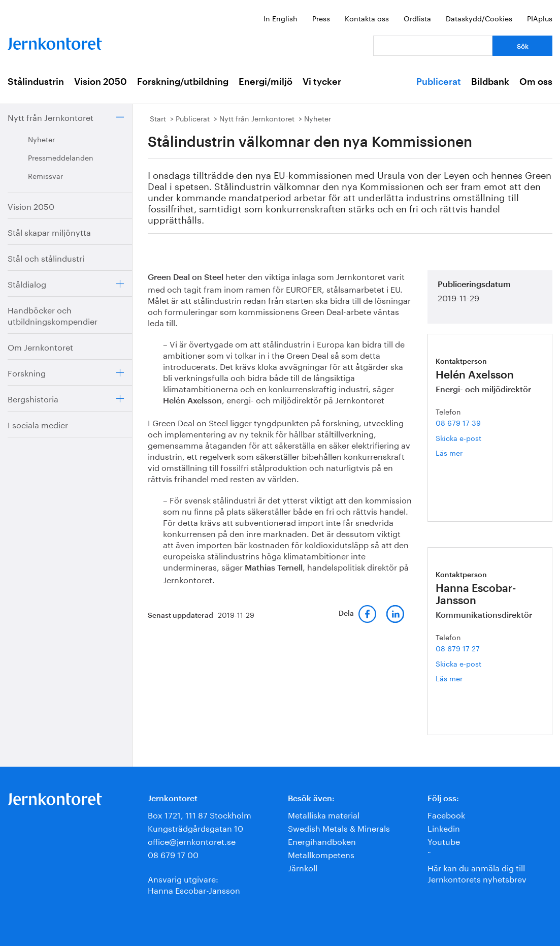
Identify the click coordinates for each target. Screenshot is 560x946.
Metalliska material (324, 814)
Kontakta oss (367, 18)
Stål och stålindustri (46, 257)
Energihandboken (322, 841)
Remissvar (45, 175)
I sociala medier (38, 424)
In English (281, 18)
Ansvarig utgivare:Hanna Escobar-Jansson (194, 884)
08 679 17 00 (173, 854)
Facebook (446, 814)
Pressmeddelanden (61, 157)
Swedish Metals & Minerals (339, 827)
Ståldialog (27, 283)
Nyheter (41, 139)
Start (158, 118)
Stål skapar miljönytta (49, 231)
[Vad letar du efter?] (433, 46)
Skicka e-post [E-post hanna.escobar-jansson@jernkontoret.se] (458, 663)
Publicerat (439, 82)
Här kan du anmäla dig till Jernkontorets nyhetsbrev (477, 873)
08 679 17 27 (458, 648)
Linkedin (444, 827)
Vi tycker (322, 82)
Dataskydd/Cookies (479, 18)
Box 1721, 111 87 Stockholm (200, 814)
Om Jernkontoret (40, 346)
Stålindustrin (36, 82)
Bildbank (490, 82)
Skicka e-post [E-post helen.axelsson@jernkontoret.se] (458, 437)
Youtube (444, 841)
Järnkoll (303, 867)
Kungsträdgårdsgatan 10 (195, 827)
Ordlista (417, 18)
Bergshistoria (33, 398)
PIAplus (540, 18)
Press (321, 18)
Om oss (536, 82)
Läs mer (465, 452)
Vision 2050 (101, 82)
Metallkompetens (321, 854)
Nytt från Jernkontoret (51, 117)
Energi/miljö (266, 82)
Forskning (27, 372)
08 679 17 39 (458, 422)
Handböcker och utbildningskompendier (53, 315)
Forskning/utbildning (183, 82)
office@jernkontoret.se (192, 841)
